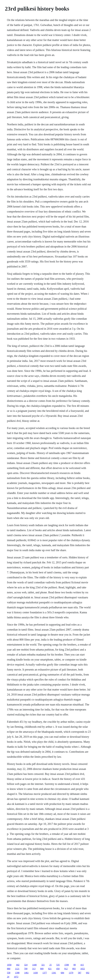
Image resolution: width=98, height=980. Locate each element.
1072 (16, 977)
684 (62, 973)
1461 (26, 973)
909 (42, 969)
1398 (17, 973)
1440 (34, 965)
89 (75, 965)
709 (26, 969)
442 (18, 965)
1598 (67, 965)
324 (26, 965)
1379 (71, 973)
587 (80, 973)
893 (74, 969)
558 (9, 973)
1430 (35, 973)
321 (43, 965)
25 (50, 965)
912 (66, 969)
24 (8, 977)
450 (58, 969)
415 (82, 965)
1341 (54, 973)
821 (50, 969)
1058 (9, 965)
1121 (17, 969)
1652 (83, 969)
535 (58, 965)
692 (88, 973)
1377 (45, 973)
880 (9, 969)
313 (34, 969)
